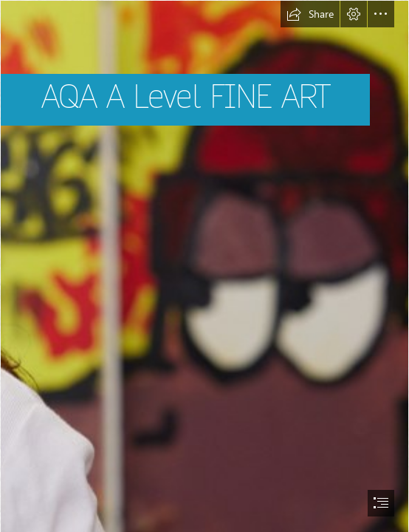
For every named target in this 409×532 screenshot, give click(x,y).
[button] (310, 14)
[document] (205, 266)
